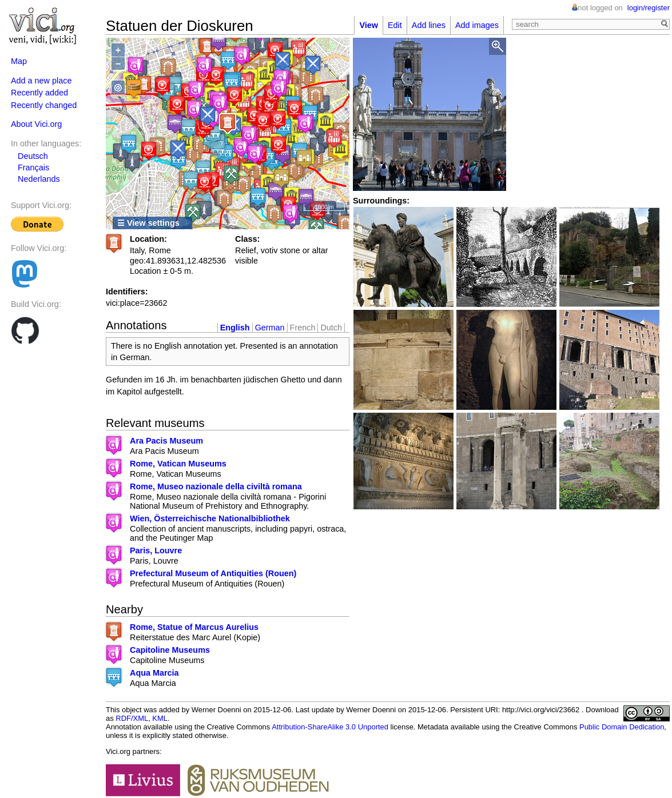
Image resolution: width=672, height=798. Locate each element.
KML (160, 718)
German (270, 328)
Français (33, 167)
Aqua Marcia (154, 673)
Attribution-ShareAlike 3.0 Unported (330, 727)
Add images (477, 25)
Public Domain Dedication (622, 727)
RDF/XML (132, 718)
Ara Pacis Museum (166, 441)
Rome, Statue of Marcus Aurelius (194, 627)
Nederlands (39, 179)
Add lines (429, 25)
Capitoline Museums (170, 650)
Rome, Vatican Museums (178, 464)
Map (19, 61)
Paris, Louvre (156, 550)
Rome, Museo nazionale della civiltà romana (216, 486)
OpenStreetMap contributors (274, 220)
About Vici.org (36, 124)
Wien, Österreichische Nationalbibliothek (210, 518)
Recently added (39, 93)
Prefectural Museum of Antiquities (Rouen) (213, 573)
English (235, 328)
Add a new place (41, 81)
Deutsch (33, 156)
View (369, 25)
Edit (395, 25)
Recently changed (44, 105)
